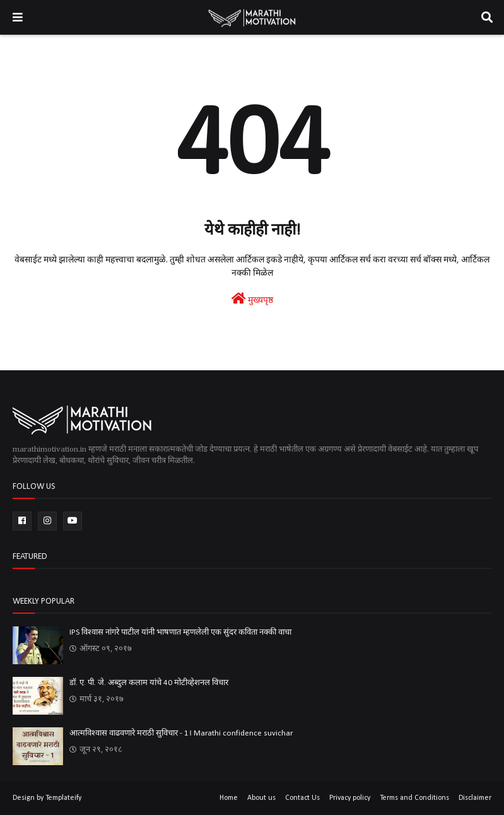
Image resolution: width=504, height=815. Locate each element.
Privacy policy (350, 798)
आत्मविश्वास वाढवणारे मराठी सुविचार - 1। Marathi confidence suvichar (181, 733)
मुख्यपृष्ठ (252, 299)
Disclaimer (475, 798)
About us (261, 798)
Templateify (63, 798)
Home (229, 798)
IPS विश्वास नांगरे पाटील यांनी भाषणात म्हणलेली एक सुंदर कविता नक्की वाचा (180, 632)
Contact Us (302, 798)
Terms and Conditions (414, 798)
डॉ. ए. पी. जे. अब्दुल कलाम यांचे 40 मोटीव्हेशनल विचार (149, 683)
